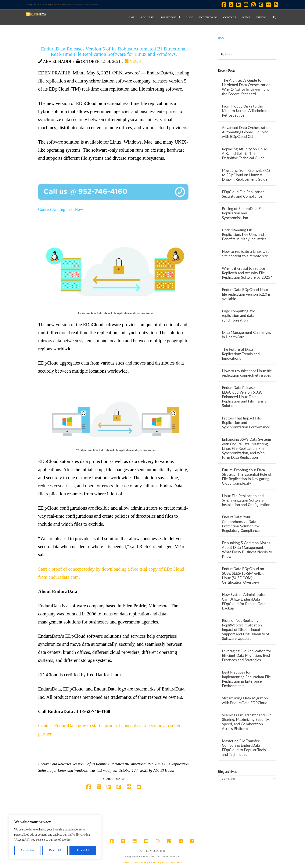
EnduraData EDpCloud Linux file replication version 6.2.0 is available (246, 294)
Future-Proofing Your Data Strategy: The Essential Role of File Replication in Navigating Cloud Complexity (247, 477)
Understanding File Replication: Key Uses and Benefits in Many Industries (244, 234)
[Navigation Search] (274, 17)
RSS (221, 38)
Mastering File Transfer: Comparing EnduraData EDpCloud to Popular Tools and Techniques (244, 748)
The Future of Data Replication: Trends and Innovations (241, 354)
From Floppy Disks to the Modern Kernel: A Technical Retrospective (244, 111)
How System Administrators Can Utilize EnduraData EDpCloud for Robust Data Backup (245, 601)
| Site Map (175, 862)
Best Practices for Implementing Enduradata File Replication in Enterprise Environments (246, 679)
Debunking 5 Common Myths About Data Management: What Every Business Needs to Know (247, 549)
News (133, 61)
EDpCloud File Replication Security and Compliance (243, 194)
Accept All (83, 850)
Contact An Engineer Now (61, 209)
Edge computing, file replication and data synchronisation (239, 315)
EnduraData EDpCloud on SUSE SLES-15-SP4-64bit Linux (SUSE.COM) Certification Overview (243, 575)
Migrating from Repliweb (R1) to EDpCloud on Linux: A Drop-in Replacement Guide (246, 175)
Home (126, 862)
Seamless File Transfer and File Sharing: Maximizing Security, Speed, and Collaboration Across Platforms (247, 722)
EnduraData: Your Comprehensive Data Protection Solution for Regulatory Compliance (241, 524)
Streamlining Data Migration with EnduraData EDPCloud (245, 700)
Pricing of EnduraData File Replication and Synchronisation (243, 213)
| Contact (153, 862)
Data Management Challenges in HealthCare (246, 335)
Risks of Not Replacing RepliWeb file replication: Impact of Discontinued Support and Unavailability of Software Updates (246, 629)
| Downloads (139, 862)
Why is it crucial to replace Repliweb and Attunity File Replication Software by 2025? (247, 273)
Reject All (55, 850)
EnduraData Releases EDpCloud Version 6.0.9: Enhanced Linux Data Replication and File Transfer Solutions (245, 397)
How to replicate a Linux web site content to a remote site (246, 254)
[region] (55, 837)
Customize (27, 850)
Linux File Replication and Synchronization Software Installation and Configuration (246, 500)
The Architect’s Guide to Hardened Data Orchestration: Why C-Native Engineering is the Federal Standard (247, 87)
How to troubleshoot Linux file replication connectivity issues (247, 373)
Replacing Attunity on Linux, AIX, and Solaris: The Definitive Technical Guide (245, 153)
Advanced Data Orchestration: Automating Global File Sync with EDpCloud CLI (247, 132)
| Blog (164, 862)
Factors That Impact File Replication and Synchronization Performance (246, 423)
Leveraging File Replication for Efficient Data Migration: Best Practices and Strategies (247, 655)
